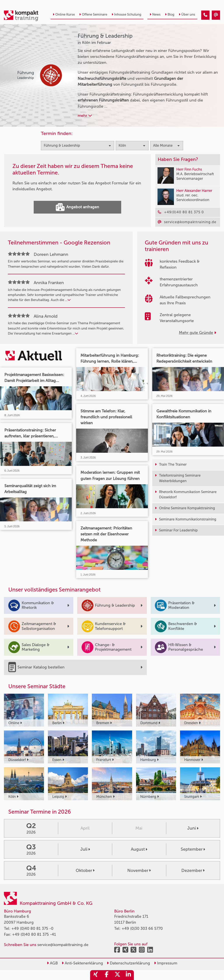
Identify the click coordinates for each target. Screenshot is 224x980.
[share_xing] (96, 975)
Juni (193, 828)
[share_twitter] (117, 975)
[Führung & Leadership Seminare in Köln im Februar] (205, 15)
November (139, 870)
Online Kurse (64, 14)
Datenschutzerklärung (128, 963)
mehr (85, 116)
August (139, 849)
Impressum (166, 963)
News (155, 14)
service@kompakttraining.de (63, 945)
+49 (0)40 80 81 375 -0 (32, 928)
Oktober (85, 870)
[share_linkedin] (128, 975)
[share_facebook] (107, 975)
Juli (85, 849)
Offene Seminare (93, 14)
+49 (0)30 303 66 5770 (142, 928)
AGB (52, 963)
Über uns (187, 14)
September (193, 849)
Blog (170, 14)
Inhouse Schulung (126, 14)
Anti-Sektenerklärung (82, 963)
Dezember (193, 870)
